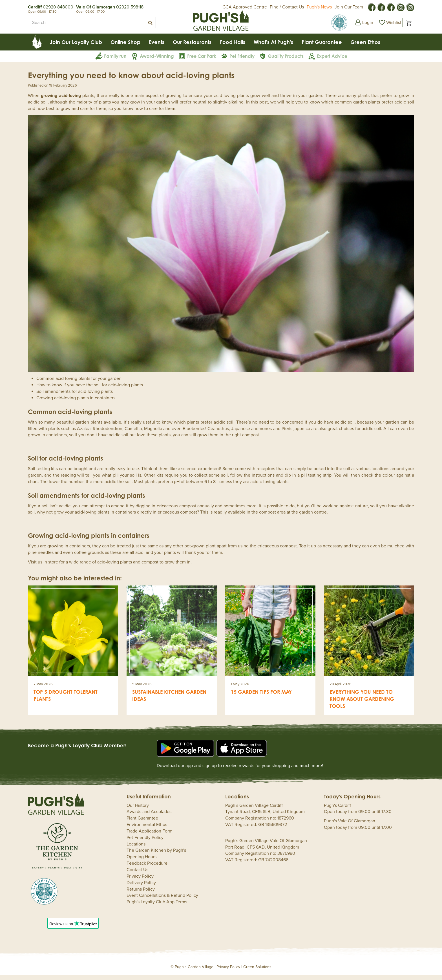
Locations (136, 849)
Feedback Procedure (147, 868)
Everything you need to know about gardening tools (362, 704)
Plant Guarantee (142, 823)
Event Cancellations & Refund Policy (162, 900)
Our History (138, 811)
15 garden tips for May (261, 697)
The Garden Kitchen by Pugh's (156, 855)
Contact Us (137, 875)
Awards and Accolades (149, 817)
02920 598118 (130, 7)
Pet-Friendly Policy (145, 843)
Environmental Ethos (147, 830)
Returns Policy (141, 894)
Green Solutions (257, 972)
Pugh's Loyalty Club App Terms (157, 907)
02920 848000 (58, 7)
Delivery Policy (141, 888)
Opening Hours (142, 862)
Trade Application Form (150, 836)
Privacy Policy (140, 881)
